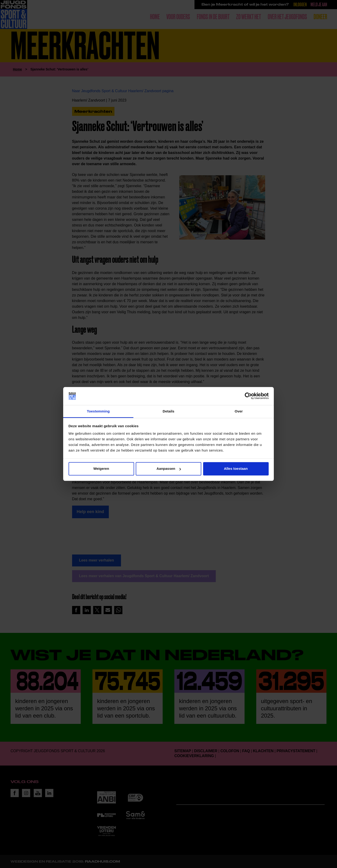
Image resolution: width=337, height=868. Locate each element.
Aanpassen (169, 469)
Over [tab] (239, 411)
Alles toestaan (236, 469)
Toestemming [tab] (98, 411)
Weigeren (101, 469)
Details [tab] (168, 411)
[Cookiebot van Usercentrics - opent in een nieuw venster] (248, 396)
